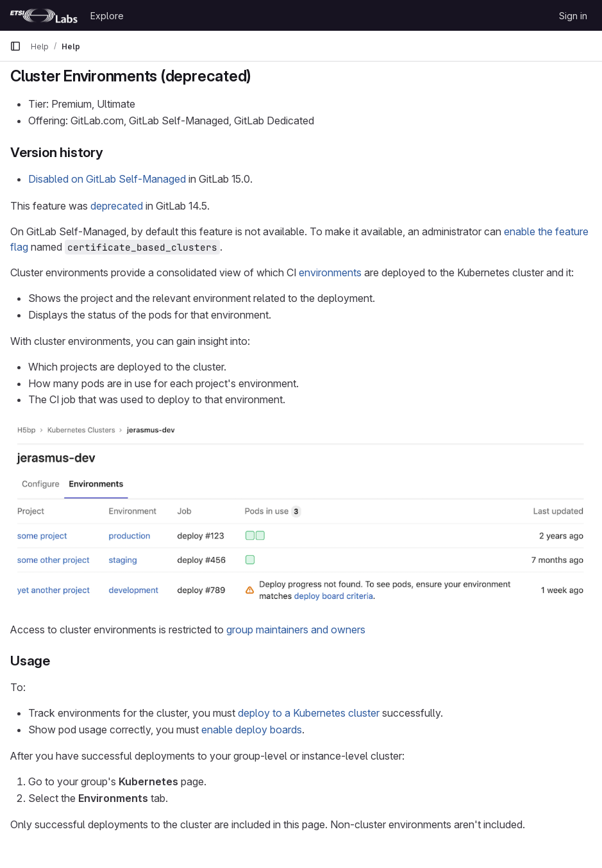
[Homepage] (44, 15)
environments (330, 272)
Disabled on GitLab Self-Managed (107, 179)
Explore (107, 16)
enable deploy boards (252, 730)
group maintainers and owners (296, 630)
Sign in (573, 16)
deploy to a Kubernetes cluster (309, 713)
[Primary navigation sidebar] (15, 46)
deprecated (117, 206)
